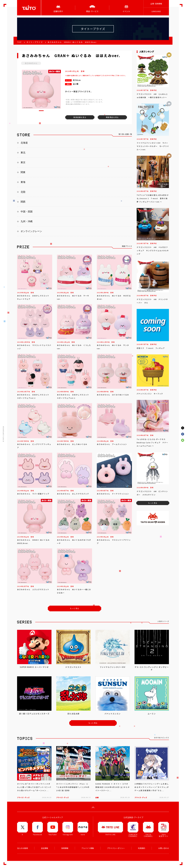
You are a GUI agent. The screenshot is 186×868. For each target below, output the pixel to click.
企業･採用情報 (156, 4)
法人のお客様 (22, 848)
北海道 (24, 143)
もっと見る (75, 608)
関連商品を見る (112, 117)
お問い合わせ (164, 848)
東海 (23, 182)
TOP (19, 42)
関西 (23, 202)
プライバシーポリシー (116, 848)
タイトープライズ (35, 42)
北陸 (23, 192)
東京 (23, 162)
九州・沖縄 (27, 221)
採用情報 (65, 848)
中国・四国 (27, 212)
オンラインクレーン (31, 231)
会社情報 (44, 848)
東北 (23, 153)
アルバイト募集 (88, 848)
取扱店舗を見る (80, 117)
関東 (23, 172)
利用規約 (142, 848)
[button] (41, 111)
